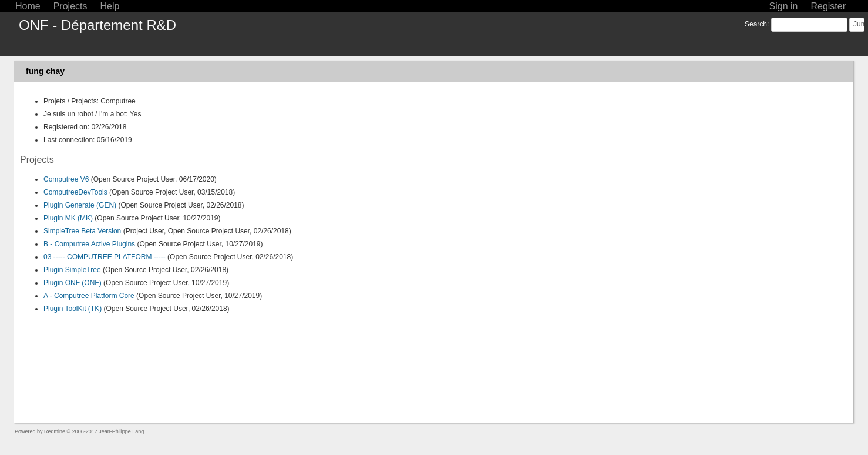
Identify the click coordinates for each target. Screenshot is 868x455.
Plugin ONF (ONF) (73, 283)
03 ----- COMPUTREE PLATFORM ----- (105, 257)
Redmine (55, 431)
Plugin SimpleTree (72, 270)
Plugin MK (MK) (68, 218)
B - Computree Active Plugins (89, 244)
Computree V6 (66, 179)
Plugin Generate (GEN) (80, 205)
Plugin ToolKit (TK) (73, 309)
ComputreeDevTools (75, 192)
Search (756, 24)
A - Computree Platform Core (89, 296)
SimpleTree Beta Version (82, 231)
